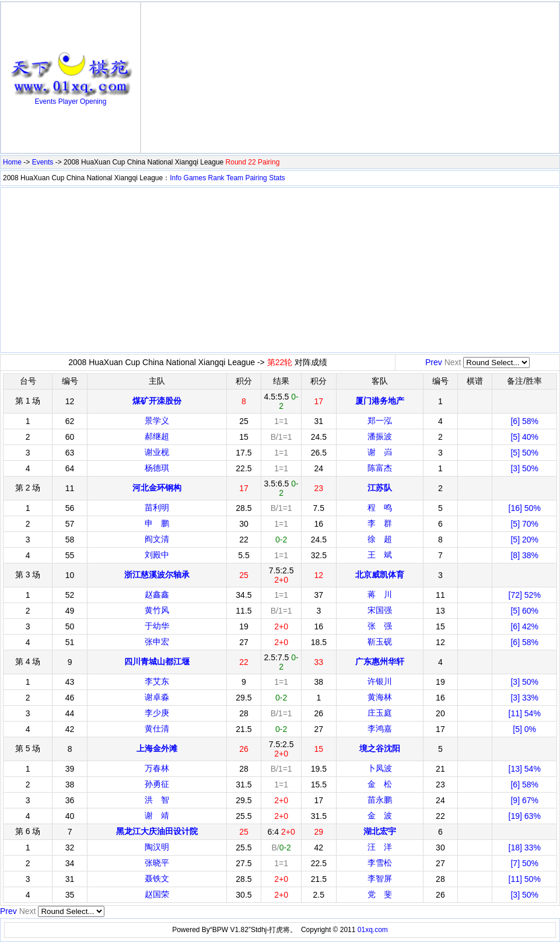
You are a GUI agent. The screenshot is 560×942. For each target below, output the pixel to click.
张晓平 (157, 863)
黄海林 (380, 697)
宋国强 (380, 610)
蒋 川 (380, 594)
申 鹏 (157, 523)
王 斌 (380, 555)
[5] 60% (524, 611)
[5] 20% (524, 540)
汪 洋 (380, 847)
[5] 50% (524, 453)
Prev (434, 362)
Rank (216, 178)
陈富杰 (380, 468)
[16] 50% (525, 508)
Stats (277, 178)
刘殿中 (157, 555)
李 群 (380, 523)
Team (235, 178)
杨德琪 (157, 468)
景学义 (157, 421)
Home (12, 162)
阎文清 (157, 539)
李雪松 (380, 863)
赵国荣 (157, 894)
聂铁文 (157, 878)
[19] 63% (525, 816)
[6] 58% (524, 421)
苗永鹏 (380, 800)
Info (176, 178)
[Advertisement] (350, 78)
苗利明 (157, 507)
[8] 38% (524, 555)
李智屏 (380, 878)
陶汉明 (157, 847)
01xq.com (373, 930)
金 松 (380, 784)
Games (195, 178)
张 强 (380, 626)
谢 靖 (157, 815)
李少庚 (157, 713)
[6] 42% (524, 626)
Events (46, 101)
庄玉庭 (380, 713)
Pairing (256, 178)
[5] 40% (524, 437)
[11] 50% (525, 879)
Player (68, 101)
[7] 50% (524, 863)
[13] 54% (525, 769)
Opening (93, 101)
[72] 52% (525, 595)
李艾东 (157, 681)
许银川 (380, 681)
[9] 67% (524, 800)
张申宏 (157, 642)
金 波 (380, 815)
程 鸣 (380, 507)
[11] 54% (525, 713)
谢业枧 (157, 452)
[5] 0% (524, 729)
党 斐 (380, 894)
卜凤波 (380, 768)
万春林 (157, 768)
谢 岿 (380, 452)
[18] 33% (525, 848)
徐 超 (380, 539)
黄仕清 (157, 729)
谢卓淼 (157, 697)
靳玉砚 (380, 642)
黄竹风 (157, 610)
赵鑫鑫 (157, 594)
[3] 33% (524, 698)
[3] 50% (524, 468)
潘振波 (380, 436)
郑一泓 (380, 421)
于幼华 (157, 626)
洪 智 (157, 800)
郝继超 (157, 436)
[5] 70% (524, 524)
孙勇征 (157, 784)
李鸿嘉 (380, 729)
